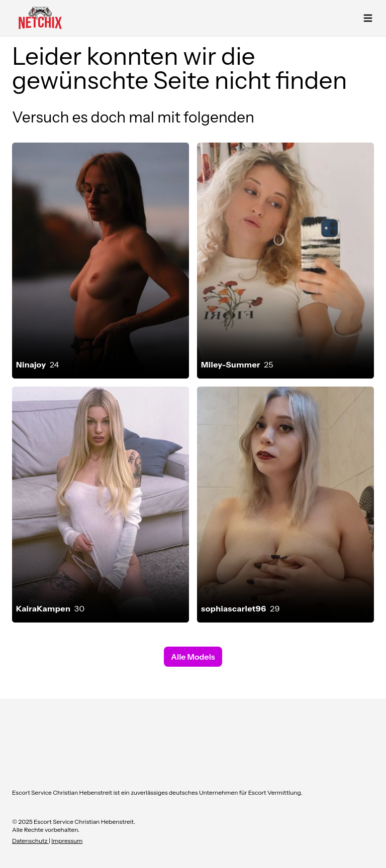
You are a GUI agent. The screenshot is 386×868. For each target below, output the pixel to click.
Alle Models (193, 657)
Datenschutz (30, 841)
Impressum (67, 841)
